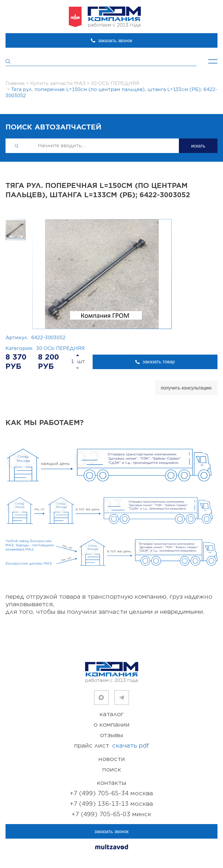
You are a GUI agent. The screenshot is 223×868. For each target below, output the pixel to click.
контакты (112, 783)
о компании (111, 725)
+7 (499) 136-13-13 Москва (111, 804)
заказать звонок (115, 41)
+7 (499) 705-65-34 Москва (111, 793)
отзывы (111, 735)
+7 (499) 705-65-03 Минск (111, 814)
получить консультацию (186, 388)
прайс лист (111, 746)
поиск (112, 770)
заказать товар (159, 362)
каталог (112, 714)
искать (198, 146)
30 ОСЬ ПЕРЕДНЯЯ (61, 348)
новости (112, 759)
